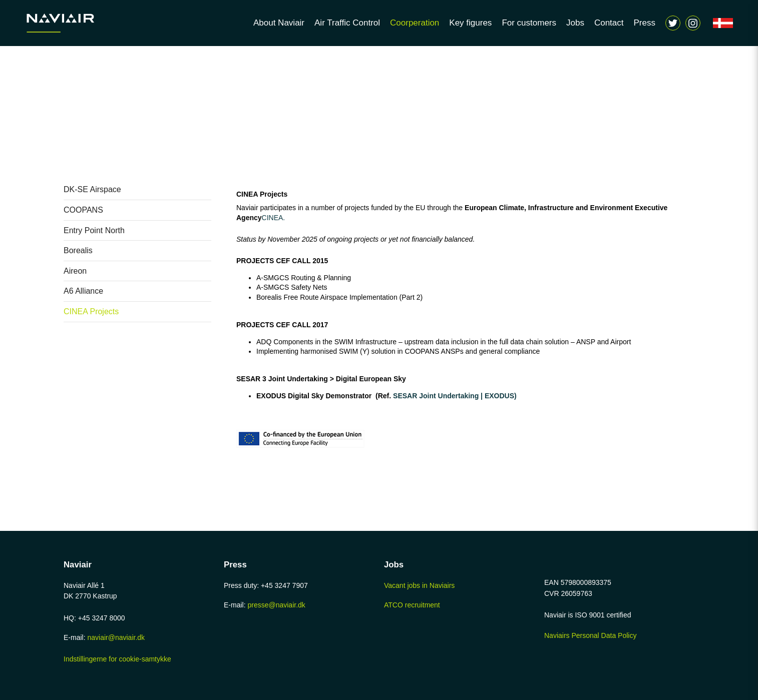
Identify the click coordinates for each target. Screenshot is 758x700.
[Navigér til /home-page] (75, 23)
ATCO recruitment (412, 605)
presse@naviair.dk (276, 605)
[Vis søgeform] (693, 23)
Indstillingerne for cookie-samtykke (117, 659)
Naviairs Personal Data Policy (590, 635)
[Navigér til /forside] (723, 23)
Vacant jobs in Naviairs (419, 585)
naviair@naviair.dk (116, 637)
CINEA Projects (262, 194)
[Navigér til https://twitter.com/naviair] (673, 23)
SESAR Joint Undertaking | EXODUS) (454, 396)
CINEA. (275, 218)
